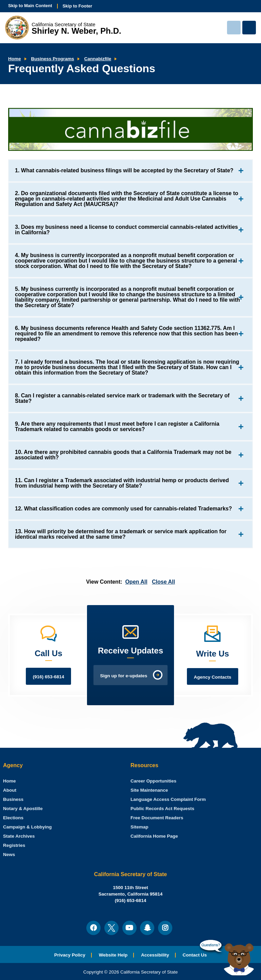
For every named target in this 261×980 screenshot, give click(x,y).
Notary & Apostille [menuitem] (23, 809)
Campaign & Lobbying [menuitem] (27, 827)
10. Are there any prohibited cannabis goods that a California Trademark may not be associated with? (123, 455)
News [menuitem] (9, 855)
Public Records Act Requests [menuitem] (162, 809)
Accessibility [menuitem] (155, 955)
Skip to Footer (77, 6)
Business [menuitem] (13, 799)
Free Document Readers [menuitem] (157, 818)
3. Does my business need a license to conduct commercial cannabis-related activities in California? (126, 230)
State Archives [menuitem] (19, 836)
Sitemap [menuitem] (140, 827)
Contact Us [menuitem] (195, 955)
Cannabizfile (98, 59)
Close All (163, 582)
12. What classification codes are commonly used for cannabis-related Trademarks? (123, 509)
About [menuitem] (10, 790)
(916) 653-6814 (48, 677)
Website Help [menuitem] (113, 955)
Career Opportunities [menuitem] (153, 781)
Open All (136, 582)
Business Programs (53, 59)
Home (15, 59)
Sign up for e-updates (124, 676)
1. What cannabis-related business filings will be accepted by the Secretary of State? (124, 170)
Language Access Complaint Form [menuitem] (168, 799)
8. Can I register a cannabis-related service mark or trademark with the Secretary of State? (122, 398)
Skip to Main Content (30, 6)
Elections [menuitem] (13, 818)
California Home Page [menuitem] (154, 836)
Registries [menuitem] (14, 845)
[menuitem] (10, 781)
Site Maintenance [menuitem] (149, 790)
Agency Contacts (212, 677)
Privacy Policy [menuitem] (70, 955)
